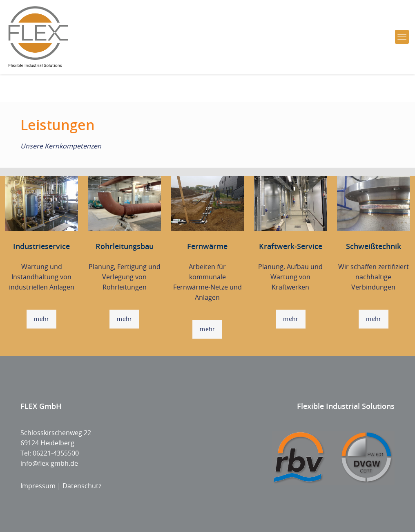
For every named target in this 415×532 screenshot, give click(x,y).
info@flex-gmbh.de (49, 463)
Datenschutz (82, 486)
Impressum (38, 486)
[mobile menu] (402, 37)
